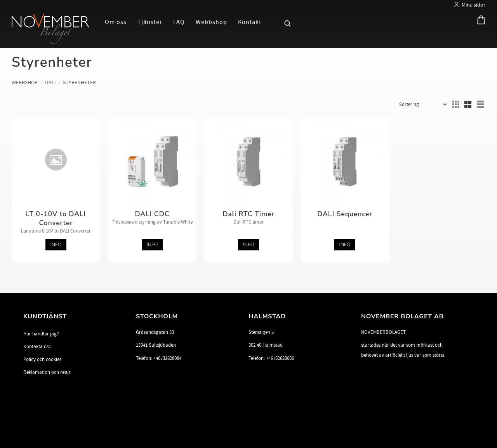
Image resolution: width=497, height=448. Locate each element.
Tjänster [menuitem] (150, 22)
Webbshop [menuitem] (211, 22)
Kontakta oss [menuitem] (37, 347)
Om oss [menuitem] (116, 22)
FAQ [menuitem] (179, 22)
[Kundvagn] (479, 22)
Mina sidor (474, 5)
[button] (274, 22)
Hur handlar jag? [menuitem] (41, 334)
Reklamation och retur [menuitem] (47, 372)
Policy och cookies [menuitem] (42, 359)
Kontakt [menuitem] (250, 22)
